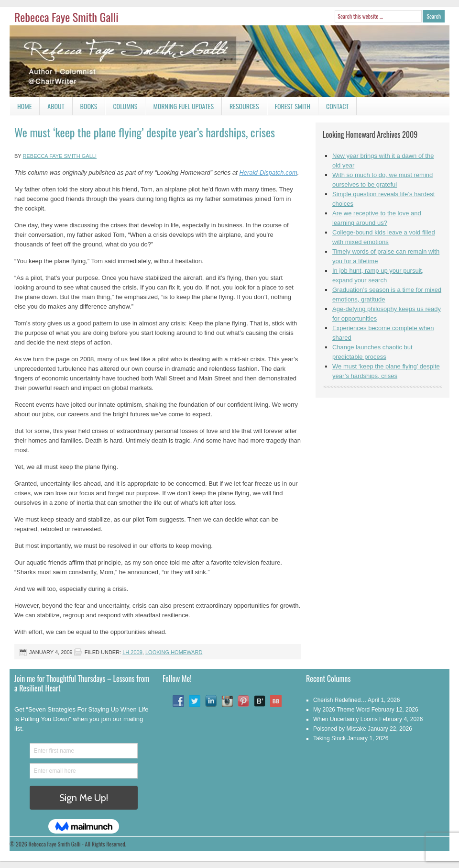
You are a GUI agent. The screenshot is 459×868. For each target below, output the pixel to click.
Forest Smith (293, 106)
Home (24, 106)
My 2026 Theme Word (341, 710)
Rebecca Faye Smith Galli (66, 17)
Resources (244, 106)
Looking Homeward (174, 652)
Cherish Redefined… (340, 700)
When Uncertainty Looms (345, 719)
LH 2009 (132, 652)
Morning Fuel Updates (180, 108)
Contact (333, 108)
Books (85, 108)
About (56, 106)
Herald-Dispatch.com (268, 172)
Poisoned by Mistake (340, 729)
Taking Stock (329, 738)
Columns (121, 108)
